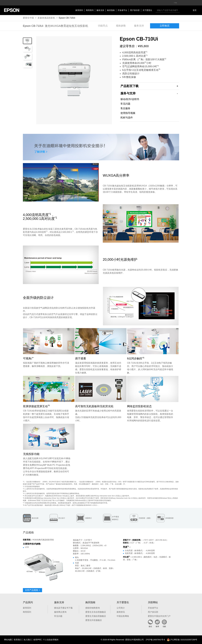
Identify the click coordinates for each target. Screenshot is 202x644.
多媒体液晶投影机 (46, 18)
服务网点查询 (60, 612)
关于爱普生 (147, 10)
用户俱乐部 (135, 10)
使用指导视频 (128, 113)
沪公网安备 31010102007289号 (182, 640)
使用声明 (37, 640)
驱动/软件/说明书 (130, 99)
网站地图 (8, 640)
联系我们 (18, 640)
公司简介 (121, 608)
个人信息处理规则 (51, 640)
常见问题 (125, 104)
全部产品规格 (32, 590)
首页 (195, 10)
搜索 (182, 10)
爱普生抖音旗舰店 (94, 620)
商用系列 (90, 10)
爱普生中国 (28, 18)
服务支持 (100, 10)
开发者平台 (122, 10)
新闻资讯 (121, 612)
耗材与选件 (127, 118)
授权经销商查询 (93, 608)
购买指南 (111, 10)
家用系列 (79, 10)
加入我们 (27, 640)
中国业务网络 (123, 616)
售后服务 (125, 108)
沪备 (155, 640)
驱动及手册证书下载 (63, 608)
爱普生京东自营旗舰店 (96, 612)
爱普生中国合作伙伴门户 (159, 616)
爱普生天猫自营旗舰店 (96, 616)
